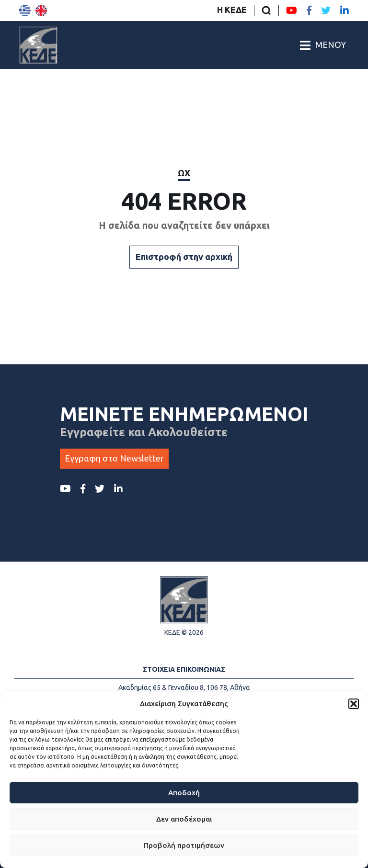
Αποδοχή (184, 793)
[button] (354, 704)
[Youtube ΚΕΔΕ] (292, 11)
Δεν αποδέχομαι (184, 819)
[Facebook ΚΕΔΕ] (309, 11)
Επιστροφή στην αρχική (184, 257)
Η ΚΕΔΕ (232, 10)
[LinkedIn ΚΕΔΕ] (345, 11)
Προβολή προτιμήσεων (184, 845)
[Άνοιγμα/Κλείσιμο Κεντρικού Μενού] (323, 45)
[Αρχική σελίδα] (38, 45)
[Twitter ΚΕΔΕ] (326, 11)
